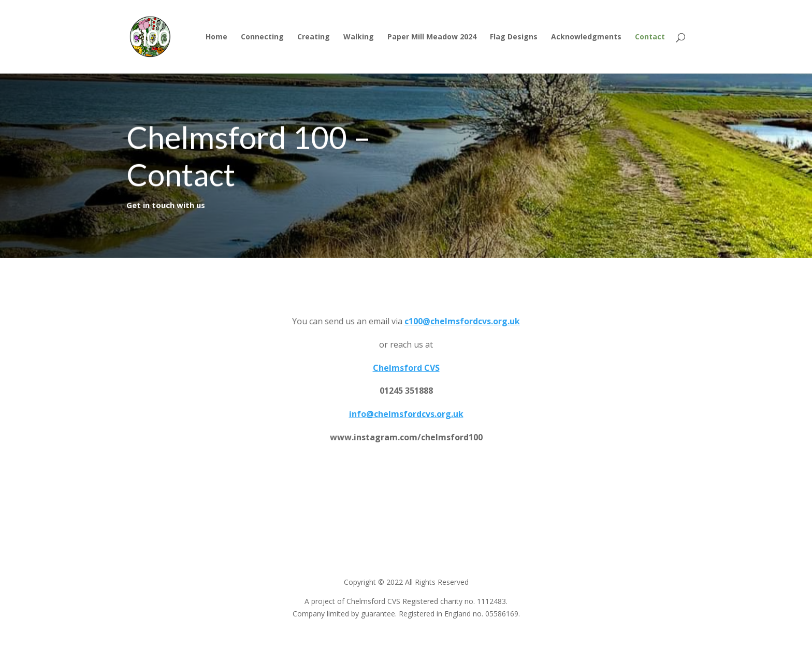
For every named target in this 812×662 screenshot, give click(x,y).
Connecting (262, 37)
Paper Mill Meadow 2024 (432, 37)
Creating (314, 37)
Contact (650, 37)
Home (216, 37)
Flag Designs (514, 37)
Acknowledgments (586, 37)
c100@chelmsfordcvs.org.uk (462, 321)
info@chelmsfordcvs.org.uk (406, 414)
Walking (359, 37)
